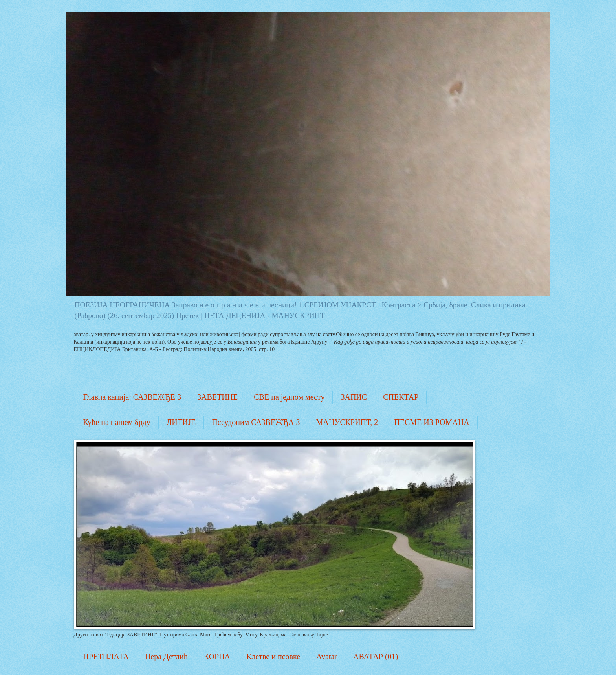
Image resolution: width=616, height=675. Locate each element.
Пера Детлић (166, 657)
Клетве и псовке (273, 657)
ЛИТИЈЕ (181, 422)
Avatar (327, 657)
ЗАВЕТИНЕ (217, 397)
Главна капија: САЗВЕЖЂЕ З (132, 397)
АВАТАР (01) (376, 657)
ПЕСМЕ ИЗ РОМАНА (432, 422)
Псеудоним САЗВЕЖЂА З (256, 422)
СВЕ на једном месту (289, 397)
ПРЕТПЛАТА (106, 657)
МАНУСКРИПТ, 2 (347, 422)
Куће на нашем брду (117, 422)
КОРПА (217, 657)
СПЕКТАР (401, 397)
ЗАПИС (354, 397)
